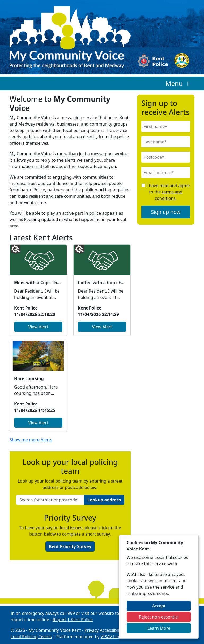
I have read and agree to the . (166, 192)
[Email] (166, 173)
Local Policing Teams (31, 637)
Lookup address (104, 500)
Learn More (159, 628)
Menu (179, 83)
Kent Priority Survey (70, 546)
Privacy (92, 630)
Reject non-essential (159, 617)
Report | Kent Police (73, 620)
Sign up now (166, 212)
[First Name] (166, 126)
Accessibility (112, 630)
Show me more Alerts (31, 440)
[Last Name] (166, 142)
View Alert (38, 327)
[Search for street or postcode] (50, 500)
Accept (159, 606)
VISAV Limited (114, 637)
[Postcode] (166, 157)
